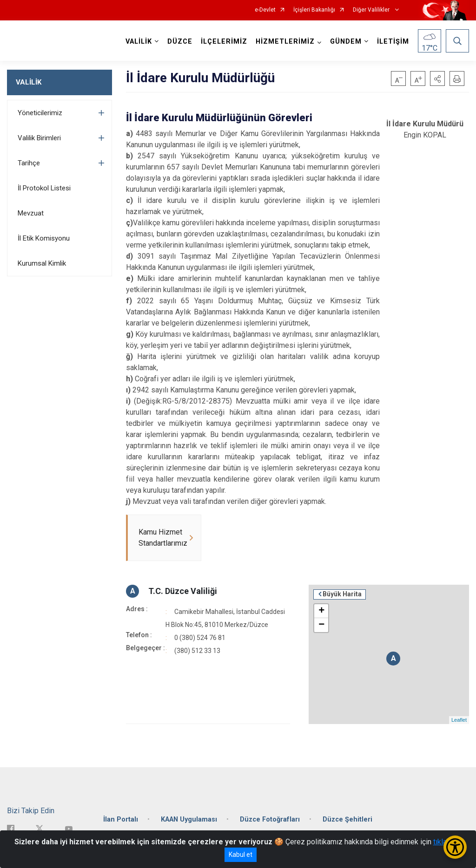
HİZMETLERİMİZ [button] (285, 42)
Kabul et (241, 855)
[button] (437, 78)
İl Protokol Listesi (44, 188)
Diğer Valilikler (372, 10)
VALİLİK (29, 82)
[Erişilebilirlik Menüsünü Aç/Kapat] (455, 847)
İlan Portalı (121, 819)
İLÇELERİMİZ (224, 42)
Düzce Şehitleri (347, 819)
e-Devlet (265, 10)
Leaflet (459, 720)
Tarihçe (29, 163)
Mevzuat (31, 213)
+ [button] (321, 611)
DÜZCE (180, 42)
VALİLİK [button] (139, 42)
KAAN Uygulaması (189, 819)
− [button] (321, 625)
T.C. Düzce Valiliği (183, 591)
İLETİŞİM (393, 42)
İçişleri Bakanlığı (314, 10)
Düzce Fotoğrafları (270, 819)
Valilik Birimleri (39, 138)
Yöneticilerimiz (40, 113)
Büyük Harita (342, 594)
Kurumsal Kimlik (42, 263)
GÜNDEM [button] (346, 42)
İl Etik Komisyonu (44, 238)
